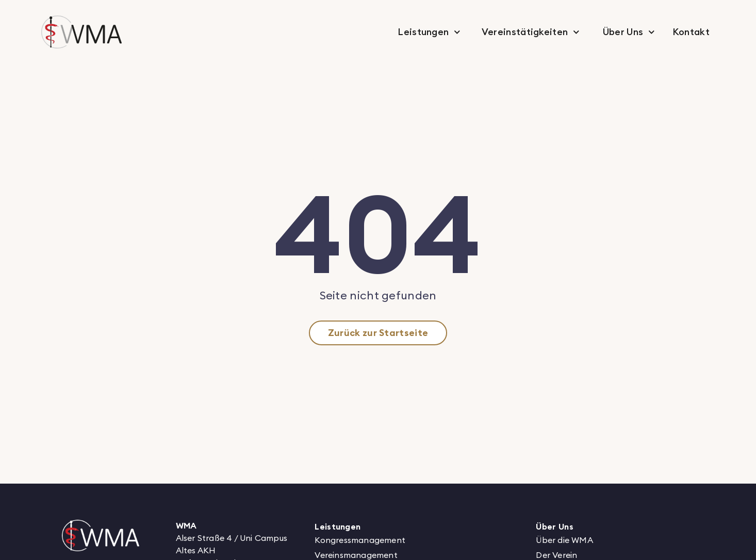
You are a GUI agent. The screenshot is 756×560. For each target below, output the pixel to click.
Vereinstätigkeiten (531, 32)
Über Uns (629, 32)
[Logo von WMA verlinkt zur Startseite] (101, 535)
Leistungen (429, 32)
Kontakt (691, 32)
